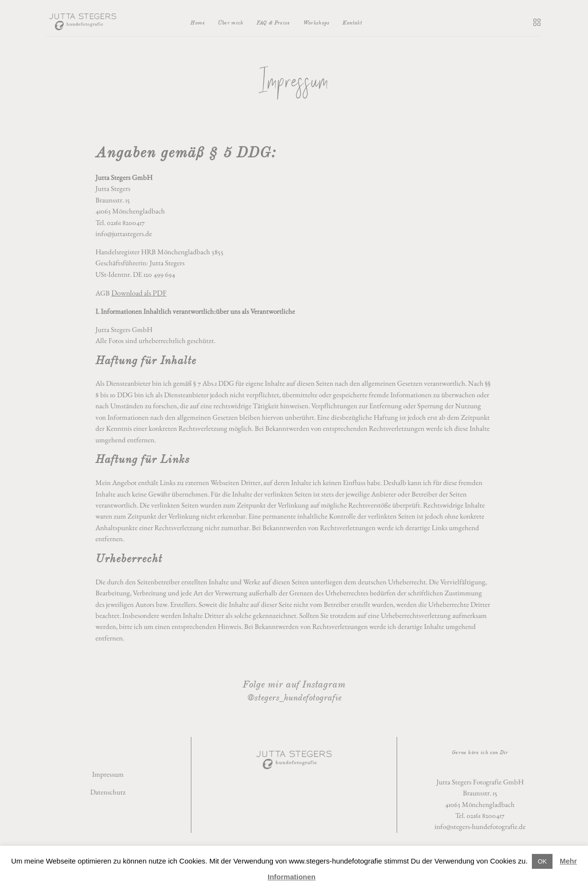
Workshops (317, 23)
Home (197, 23)
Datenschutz (108, 792)
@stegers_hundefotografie (294, 698)
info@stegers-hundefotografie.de (480, 827)
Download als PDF (139, 293)
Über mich (231, 23)
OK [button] (542, 861)
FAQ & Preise (273, 23)
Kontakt (352, 23)
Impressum (108, 774)
